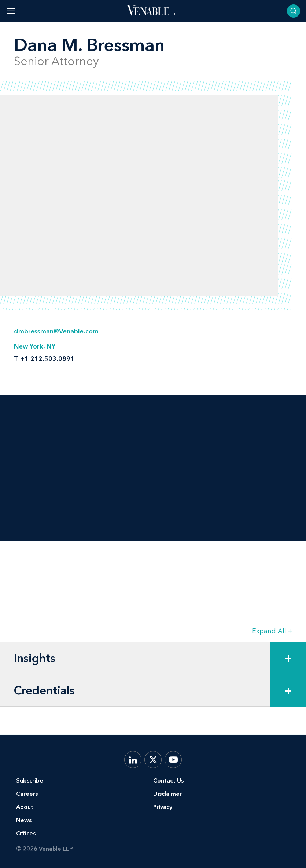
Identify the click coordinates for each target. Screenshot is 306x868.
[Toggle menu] (11, 11)
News (24, 820)
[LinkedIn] (133, 760)
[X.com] (153, 760)
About (25, 807)
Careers (27, 794)
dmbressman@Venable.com (56, 331)
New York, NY (35, 346)
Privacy (163, 807)
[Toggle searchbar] (294, 11)
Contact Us (168, 781)
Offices (26, 833)
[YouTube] (173, 760)
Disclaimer (167, 794)
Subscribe (30, 781)
